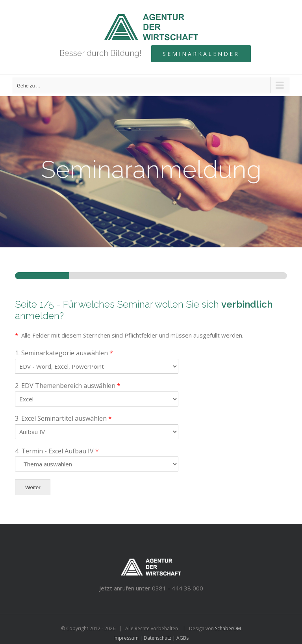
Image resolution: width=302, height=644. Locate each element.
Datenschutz (157, 638)
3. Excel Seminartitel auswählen (63, 419)
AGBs (182, 638)
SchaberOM (228, 628)
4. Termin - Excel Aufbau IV (57, 451)
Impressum (126, 638)
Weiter (33, 487)
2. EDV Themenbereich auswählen (68, 386)
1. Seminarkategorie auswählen (64, 353)
